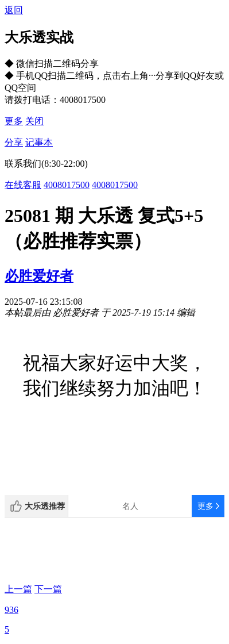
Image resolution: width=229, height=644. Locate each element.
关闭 (34, 121)
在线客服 (23, 185)
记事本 (39, 142)
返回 (14, 10)
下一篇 (48, 589)
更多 (14, 121)
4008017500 (67, 185)
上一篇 (18, 589)
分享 (14, 142)
